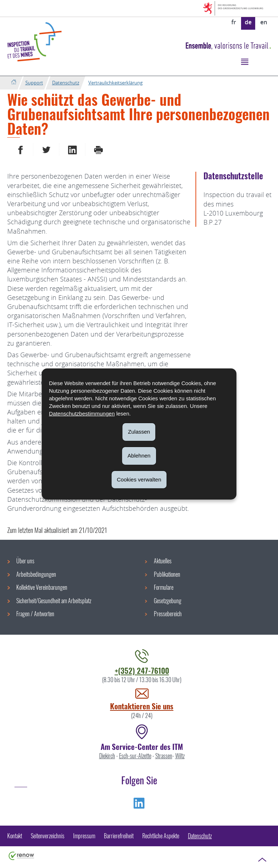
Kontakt (15, 836)
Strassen (164, 756)
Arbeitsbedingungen (36, 574)
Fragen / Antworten (35, 614)
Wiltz (180, 756)
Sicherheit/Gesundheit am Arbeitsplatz (54, 601)
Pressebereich (168, 614)
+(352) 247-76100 (142, 670)
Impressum (84, 836)
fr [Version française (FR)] (234, 22)
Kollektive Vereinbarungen (42, 587)
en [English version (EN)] (264, 22)
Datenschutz (66, 83)
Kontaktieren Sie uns (142, 706)
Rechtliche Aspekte (161, 836)
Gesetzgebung (168, 601)
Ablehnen (139, 456)
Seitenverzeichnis (48, 836)
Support (34, 83)
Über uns (25, 561)
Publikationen (167, 574)
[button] (245, 61)
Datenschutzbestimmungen (82, 414)
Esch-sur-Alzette (135, 756)
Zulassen (139, 432)
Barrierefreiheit (119, 836)
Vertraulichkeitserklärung (115, 83)
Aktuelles (163, 561)
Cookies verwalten (139, 479)
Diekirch (107, 756)
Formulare (164, 587)
